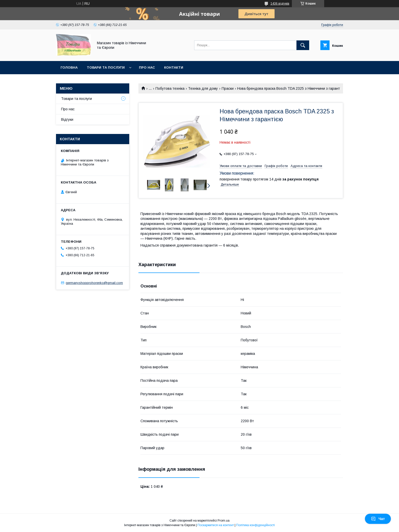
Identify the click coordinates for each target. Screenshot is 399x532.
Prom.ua (224, 521)
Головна (69, 67)
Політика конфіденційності (255, 525)
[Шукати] (303, 45)
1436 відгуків (280, 4)
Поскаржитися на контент (216, 525)
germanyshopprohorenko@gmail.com (94, 283)
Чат (378, 519)
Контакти (174, 67)
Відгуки (67, 119)
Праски (228, 88)
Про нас (147, 67)
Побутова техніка (170, 88)
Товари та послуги (106, 67)
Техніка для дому (203, 88)
